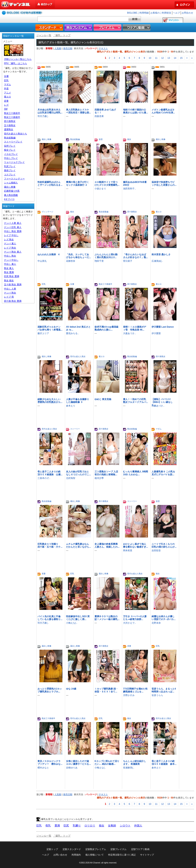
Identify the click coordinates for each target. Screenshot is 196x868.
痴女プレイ (10, 150)
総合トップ (45, 4)
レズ (6, 105)
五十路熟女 (10, 125)
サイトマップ (147, 855)
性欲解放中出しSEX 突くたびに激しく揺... (78, 618)
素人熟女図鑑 (11, 195)
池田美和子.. (129, 189)
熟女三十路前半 (12, 113)
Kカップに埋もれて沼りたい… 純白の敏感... (107, 763)
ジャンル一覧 (44, 35)
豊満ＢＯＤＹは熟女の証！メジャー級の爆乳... (107, 618)
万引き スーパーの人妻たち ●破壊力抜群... (135, 618)
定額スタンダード (72, 849)
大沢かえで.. (129, 623)
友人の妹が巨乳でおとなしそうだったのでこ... (78, 473)
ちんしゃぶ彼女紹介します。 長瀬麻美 (135, 763)
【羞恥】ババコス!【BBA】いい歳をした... (162, 402)
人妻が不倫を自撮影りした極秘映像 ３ (78, 401)
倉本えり (71, 406)
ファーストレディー (14, 179)
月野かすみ (129, 695)
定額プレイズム (118, 849)
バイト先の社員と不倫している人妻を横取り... (50, 618)
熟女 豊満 (9, 272)
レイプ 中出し (11, 235)
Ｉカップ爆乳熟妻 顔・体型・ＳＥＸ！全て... (106, 690)
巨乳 (44, 284)
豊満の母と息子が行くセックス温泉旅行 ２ (78, 184)
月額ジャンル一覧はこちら (18, 59)
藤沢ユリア (43, 333)
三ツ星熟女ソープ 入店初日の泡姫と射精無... (106, 473)
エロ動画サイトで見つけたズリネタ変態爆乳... (107, 184)
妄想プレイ (10, 146)
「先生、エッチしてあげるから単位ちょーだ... (78, 256)
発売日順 (68, 48)
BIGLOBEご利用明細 (138, 13)
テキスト (103, 48)
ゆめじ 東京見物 (103, 399)
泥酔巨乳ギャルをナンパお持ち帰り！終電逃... (50, 328)
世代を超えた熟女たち (16, 134)
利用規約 (76, 855)
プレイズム (108, 27)
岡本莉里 (128, 551)
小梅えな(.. (72, 623)
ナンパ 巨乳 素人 (13, 227)
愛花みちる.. (72, 333)
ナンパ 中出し (11, 260)
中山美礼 (42, 261)
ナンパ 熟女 (10, 293)
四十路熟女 (132, 212)
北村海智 (71, 478)
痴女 (129, 139)
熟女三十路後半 (105, 284)
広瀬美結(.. (157, 261)
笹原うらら (157, 695)
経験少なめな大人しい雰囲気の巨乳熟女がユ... (50, 401)
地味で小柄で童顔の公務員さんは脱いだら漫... (136, 111)
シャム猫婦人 (11, 183)
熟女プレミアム (79, 27)
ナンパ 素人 (10, 244)
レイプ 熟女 (10, 248)
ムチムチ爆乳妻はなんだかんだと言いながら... (78, 545)
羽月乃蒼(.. (43, 116)
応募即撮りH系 (12, 191)
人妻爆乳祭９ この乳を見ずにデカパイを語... (163, 473)
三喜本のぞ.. (44, 478)
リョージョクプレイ (14, 162)
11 (156, 58)
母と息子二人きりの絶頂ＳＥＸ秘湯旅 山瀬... (50, 473)
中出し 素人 (10, 264)
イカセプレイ (11, 154)
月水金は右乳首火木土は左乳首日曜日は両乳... (50, 111)
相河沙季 (99, 478)
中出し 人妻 (10, 289)
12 (162, 58)
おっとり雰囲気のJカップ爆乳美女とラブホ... (50, 690)
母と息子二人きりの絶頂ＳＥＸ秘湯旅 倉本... (164, 763)
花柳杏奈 (71, 261)
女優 (72, 284)
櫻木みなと (43, 768)
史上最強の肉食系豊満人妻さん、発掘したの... (107, 545)
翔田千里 (99, 261)
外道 (6, 88)
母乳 (48, 825)
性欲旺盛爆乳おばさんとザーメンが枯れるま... (50, 184)
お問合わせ (187, 13)
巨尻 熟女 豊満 (12, 276)
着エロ (159, 212)
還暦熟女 (9, 129)
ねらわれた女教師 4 (49, 254)
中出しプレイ (11, 158)
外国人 (138, 825)
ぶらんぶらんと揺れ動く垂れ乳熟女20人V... (106, 256)
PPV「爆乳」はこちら (16, 63)
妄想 (101, 139)
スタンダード (50, 27)
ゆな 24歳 (71, 689)
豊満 (57, 825)
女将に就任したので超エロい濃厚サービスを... (78, 763)
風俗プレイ (10, 170)
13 (169, 58)
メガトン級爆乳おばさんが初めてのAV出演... (163, 111)
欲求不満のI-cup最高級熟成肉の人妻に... (107, 328)
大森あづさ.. (129, 333)
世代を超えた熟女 (78, 356)
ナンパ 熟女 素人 (13, 252)
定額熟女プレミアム (96, 849)
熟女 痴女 (9, 281)
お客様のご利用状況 (161, 13)
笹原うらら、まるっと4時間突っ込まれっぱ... (164, 690)
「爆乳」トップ (62, 35)
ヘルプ (176, 13)
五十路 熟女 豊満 (13, 285)
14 (175, 58)
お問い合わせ (60, 855)
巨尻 (66, 825)
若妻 (44, 574)
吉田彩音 (156, 551)
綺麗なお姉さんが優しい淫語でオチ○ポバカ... (164, 618)
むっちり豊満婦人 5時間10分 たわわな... (136, 473)
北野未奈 (156, 623)
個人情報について (95, 855)
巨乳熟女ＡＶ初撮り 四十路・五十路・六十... (50, 545)
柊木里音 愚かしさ (161, 254)
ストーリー (75, 429)
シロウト (125, 825)
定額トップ (52, 849)
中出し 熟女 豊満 (13, 231)
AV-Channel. (95, 863)
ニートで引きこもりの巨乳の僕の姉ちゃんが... (164, 545)
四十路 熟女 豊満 (13, 301)
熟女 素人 (9, 268)
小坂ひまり (100, 189)
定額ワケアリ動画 (140, 849)
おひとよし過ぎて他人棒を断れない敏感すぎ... (136, 545)
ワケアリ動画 (137, 27)
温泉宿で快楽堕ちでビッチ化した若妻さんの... (164, 184)
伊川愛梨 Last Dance (163, 327)
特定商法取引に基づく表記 (122, 855)
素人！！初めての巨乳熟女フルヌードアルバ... (136, 401)
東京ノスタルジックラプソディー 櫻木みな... (50, 763)
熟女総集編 (75, 139)
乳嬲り (77, 825)
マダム (159, 429)
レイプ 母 (9, 297)
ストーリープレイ (13, 142)
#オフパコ (9, 199)
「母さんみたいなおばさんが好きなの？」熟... (136, 256)
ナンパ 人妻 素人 (13, 223)
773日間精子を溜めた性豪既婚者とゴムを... (135, 690)
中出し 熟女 (10, 256)
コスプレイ (10, 175)
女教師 (112, 825)
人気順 (58, 48)
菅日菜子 (128, 261)
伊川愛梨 (156, 333)
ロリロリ (90, 825)
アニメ (7, 93)
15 (181, 58)
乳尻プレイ (10, 166)
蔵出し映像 (47, 139)
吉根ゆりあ (72, 768)
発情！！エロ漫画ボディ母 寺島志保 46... (135, 328)
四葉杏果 (99, 116)
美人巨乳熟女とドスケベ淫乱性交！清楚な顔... (78, 111)
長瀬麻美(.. (129, 768)
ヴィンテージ (47, 212)
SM (6, 109)
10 (150, 58)
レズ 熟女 (9, 240)
